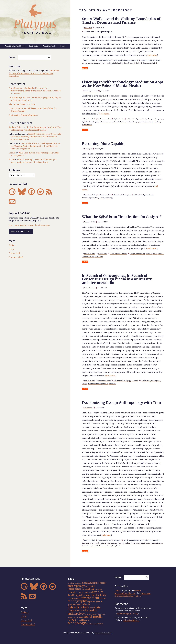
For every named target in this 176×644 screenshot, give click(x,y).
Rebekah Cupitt (90, 222)
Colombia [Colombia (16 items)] (89, 592)
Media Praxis (86, 546)
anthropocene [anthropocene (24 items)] (100, 583)
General (135, 60)
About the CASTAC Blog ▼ (15, 46)
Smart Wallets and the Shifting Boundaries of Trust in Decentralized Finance (121, 21)
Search (13, 57)
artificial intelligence (134, 119)
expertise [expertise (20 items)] (91, 602)
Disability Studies (124, 543)
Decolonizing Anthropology (92, 543)
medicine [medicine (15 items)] (88, 614)
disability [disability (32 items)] (101, 595)
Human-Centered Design (129, 122)
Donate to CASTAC (21, 231)
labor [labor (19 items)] (92, 608)
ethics (133, 543)
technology (109, 198)
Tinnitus (119, 546)
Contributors (34, 46)
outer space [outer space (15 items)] (102, 614)
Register (13, 245)
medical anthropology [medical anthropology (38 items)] (83, 612)
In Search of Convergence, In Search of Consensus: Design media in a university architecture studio (117, 279)
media (106, 384)
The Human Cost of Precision (22, 104)
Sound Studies (97, 546)
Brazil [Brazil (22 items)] (92, 589)
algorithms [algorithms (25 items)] (87, 583)
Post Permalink (90, 60)
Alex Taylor (88, 149)
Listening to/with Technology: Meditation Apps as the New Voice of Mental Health (123, 84)
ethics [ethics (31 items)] (103, 598)
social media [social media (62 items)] (93, 617)
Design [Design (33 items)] (76, 595)
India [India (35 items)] (87, 604)
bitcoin (150, 60)
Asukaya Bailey (16, 127)
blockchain (157, 60)
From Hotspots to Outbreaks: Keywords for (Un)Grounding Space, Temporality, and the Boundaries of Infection (35, 91)
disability (96, 198)
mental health (87, 125)
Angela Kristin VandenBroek (103, 633)
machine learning (145, 122)
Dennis (12, 153)
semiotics (112, 384)
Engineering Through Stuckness (24, 115)
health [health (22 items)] (81, 605)
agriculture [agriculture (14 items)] (78, 583)
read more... (152, 55)
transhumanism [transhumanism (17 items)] (92, 624)
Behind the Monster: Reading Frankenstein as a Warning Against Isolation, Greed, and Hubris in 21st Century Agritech (36, 146)
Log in (12, 249)
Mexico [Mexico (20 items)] (95, 614)
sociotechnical (152, 63)
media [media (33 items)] (84, 611)
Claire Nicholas (89, 288)
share (86, 68)
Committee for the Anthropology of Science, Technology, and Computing (34, 73)
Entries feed (14, 253)
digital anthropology (120, 63)
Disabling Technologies (122, 195)
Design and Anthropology (123, 60)
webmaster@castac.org (127, 613)
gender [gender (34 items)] (100, 601)
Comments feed (16, 257)
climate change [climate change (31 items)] (76, 592)
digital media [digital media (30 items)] (88, 595)
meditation (156, 122)
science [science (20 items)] (80, 617)
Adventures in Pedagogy (122, 381)
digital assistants (103, 122)
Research (135, 381)
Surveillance (107, 546)
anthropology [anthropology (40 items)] (76, 586)
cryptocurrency (91, 63)
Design (145, 119)
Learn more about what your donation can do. (29, 225)
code (84, 63)
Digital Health (119, 119)
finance (131, 63)
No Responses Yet (104, 60)
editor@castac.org (131, 620)
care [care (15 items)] (96, 589)
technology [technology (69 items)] (77, 623)
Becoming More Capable (103, 144)
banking (144, 60)
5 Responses (102, 254)
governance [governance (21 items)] (73, 605)
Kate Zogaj (88, 28)
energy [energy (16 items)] (78, 598)
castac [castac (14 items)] (100, 589)
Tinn (114, 546)
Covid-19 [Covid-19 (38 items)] (97, 592)
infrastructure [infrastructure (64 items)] (78, 607)
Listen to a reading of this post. (99, 32)
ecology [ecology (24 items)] (71, 598)
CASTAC (118, 591)
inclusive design (140, 63)
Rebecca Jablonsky (91, 91)
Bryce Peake (88, 408)
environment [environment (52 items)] (90, 598)
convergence (156, 381)
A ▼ (63, 46)
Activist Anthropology (131, 540)
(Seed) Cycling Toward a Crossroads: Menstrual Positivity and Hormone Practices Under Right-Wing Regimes (36, 137)
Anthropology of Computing (150, 540)
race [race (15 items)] (75, 617)
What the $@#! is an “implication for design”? (122, 217)
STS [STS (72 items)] (71, 620)
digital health (115, 122)
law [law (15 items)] (79, 611)
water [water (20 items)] (101, 624)
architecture (146, 381)
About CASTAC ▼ (50, 46)
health (102, 198)
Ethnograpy (140, 543)
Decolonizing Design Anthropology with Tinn (122, 403)
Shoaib (12, 160)
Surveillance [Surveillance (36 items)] (82, 620)
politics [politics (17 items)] (70, 617)
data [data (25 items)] (70, 595)
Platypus (35, 24)
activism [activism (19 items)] (71, 583)
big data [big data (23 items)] (85, 589)
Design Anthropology (105, 63)
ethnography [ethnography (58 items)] (77, 601)
